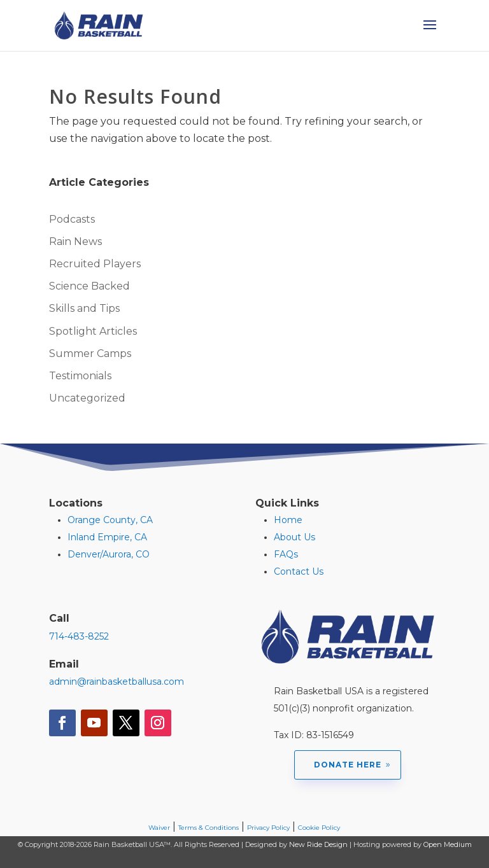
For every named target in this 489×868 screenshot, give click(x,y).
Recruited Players (95, 264)
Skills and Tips (84, 308)
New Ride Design (318, 844)
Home (288, 520)
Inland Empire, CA (107, 537)
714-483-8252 (79, 636)
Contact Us (299, 571)
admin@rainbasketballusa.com (117, 682)
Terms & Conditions (209, 828)
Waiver (159, 828)
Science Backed (89, 286)
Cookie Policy (319, 828)
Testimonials (80, 376)
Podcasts (72, 219)
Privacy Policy (268, 828)
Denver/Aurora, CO (109, 554)
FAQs (286, 554)
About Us (294, 537)
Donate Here (348, 765)
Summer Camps (90, 353)
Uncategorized (87, 398)
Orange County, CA (110, 520)
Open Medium (448, 844)
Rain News (75, 241)
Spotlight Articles (93, 331)
